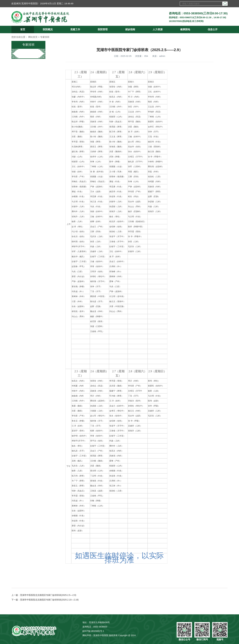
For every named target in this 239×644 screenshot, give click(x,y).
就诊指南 (130, 29)
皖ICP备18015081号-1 (93, 631)
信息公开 (213, 29)
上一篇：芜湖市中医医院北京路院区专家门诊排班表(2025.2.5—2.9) (44, 595)
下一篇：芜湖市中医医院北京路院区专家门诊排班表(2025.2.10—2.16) (45, 600)
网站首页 (33, 37)
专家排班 (45, 37)
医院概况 (48, 29)
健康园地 (185, 29)
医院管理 (103, 29)
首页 (23, 29)
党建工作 (75, 29)
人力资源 (158, 29)
